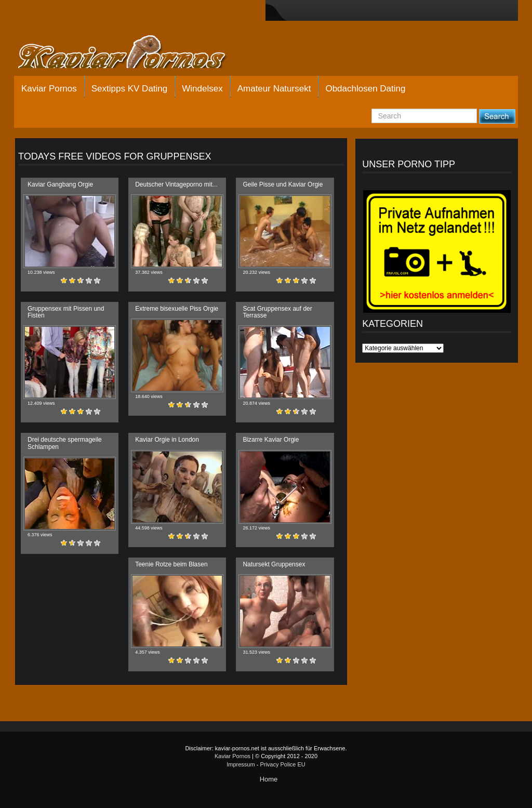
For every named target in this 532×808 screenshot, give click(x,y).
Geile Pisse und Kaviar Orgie (283, 184)
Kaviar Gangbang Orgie (60, 184)
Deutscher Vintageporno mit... (176, 184)
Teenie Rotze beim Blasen (171, 564)
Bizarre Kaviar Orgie (271, 440)
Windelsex (202, 89)
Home (269, 779)
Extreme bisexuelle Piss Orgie (177, 309)
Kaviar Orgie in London (167, 440)
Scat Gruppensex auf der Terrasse (277, 312)
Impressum (241, 764)
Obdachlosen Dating (365, 89)
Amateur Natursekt (274, 89)
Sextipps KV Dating (129, 89)
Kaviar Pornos (49, 89)
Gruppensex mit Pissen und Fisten (66, 312)
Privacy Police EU (282, 764)
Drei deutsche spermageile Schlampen (65, 443)
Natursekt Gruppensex (274, 564)
